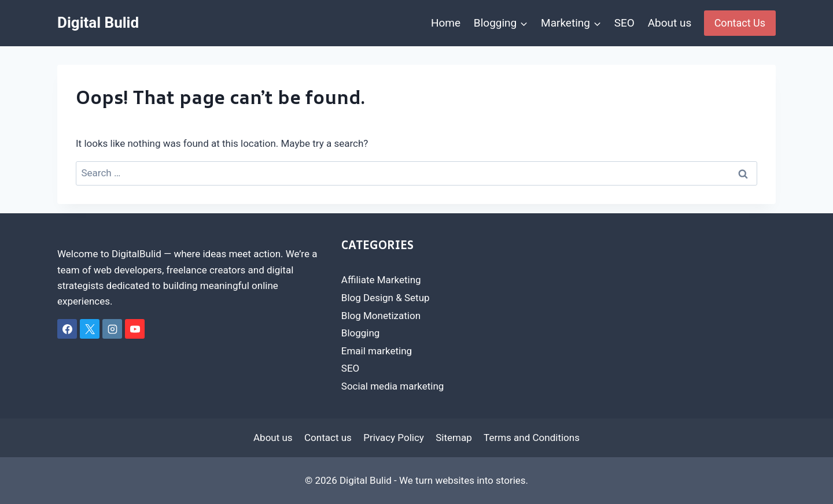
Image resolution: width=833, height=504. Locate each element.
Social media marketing (393, 386)
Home (446, 23)
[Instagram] (112, 329)
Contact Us (740, 23)
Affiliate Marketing (381, 280)
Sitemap (454, 438)
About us (670, 23)
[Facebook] (67, 329)
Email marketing (377, 351)
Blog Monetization (381, 316)
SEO (624, 23)
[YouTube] (135, 329)
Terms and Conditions (532, 438)
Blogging (361, 333)
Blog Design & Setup (386, 298)
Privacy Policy (394, 438)
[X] (90, 329)
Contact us (328, 438)
